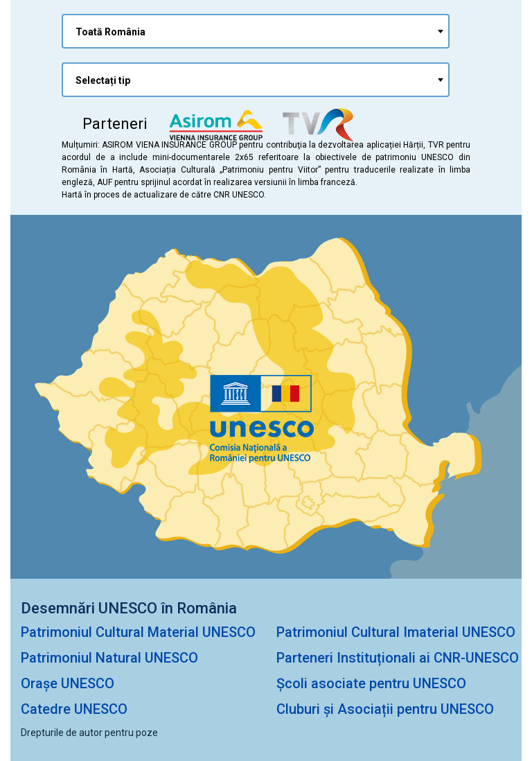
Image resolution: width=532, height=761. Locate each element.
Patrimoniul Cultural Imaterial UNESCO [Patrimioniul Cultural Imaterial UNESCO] (396, 632)
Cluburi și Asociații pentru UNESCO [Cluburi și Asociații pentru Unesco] (385, 709)
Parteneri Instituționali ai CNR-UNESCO (398, 658)
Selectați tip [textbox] (103, 80)
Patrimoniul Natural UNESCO (109, 658)
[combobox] (256, 31)
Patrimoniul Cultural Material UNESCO (138, 632)
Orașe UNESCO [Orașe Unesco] (68, 683)
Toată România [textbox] (110, 32)
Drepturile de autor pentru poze (89, 733)
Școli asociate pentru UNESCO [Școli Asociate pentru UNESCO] (371, 683)
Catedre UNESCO (74, 709)
